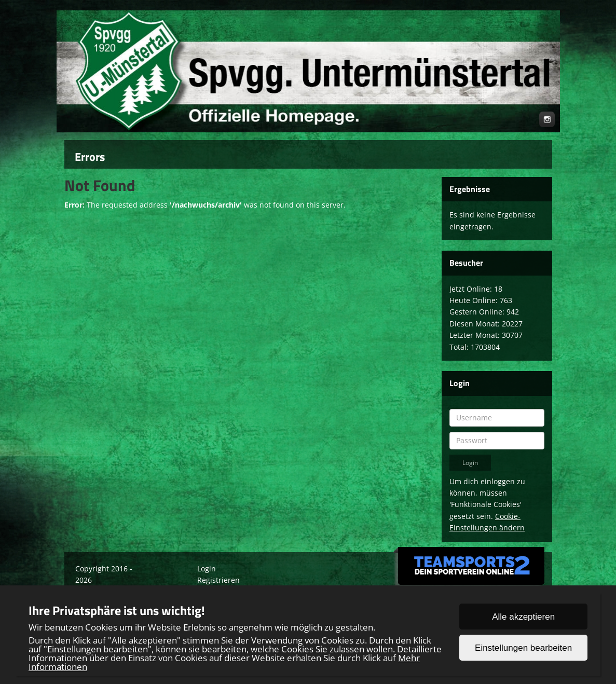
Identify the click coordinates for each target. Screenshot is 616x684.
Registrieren (218, 580)
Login (207, 569)
